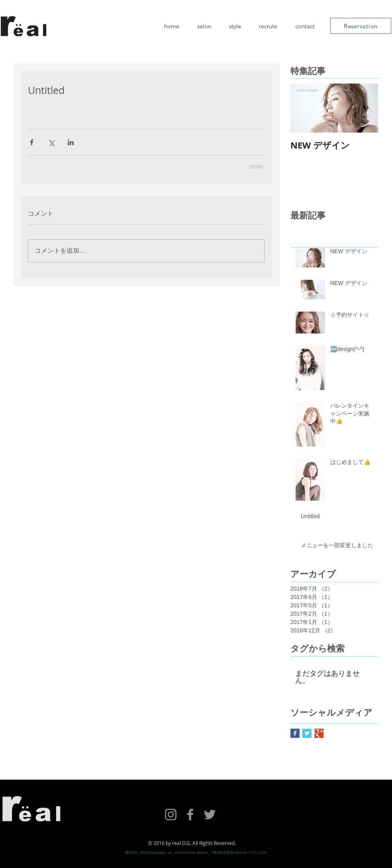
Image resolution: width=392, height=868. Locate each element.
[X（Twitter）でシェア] (51, 142)
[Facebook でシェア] (32, 142)
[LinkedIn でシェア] (71, 142)
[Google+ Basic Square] (319, 733)
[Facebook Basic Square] (295, 733)
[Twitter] (210, 814)
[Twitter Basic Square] (307, 733)
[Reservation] (361, 26)
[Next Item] (365, 108)
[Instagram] (171, 814)
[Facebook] (190, 814)
